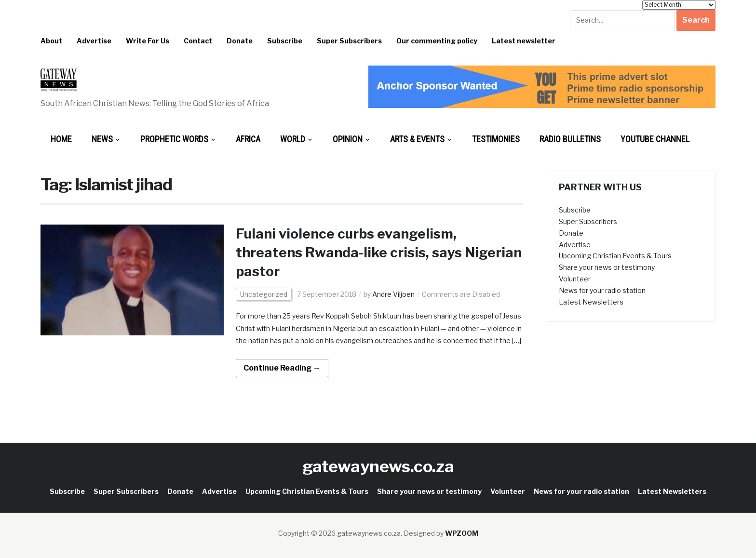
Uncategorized (264, 294)
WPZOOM (462, 533)
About (51, 41)
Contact (198, 41)
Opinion (348, 139)
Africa (248, 139)
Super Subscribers (349, 41)
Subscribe (285, 41)
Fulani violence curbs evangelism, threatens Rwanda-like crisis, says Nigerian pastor (379, 252)
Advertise (94, 41)
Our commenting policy (437, 41)
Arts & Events (417, 139)
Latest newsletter (524, 41)
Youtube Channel (655, 139)
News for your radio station (602, 290)
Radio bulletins (570, 139)
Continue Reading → (282, 368)
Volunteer (575, 279)
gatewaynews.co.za (378, 466)
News (102, 139)
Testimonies (496, 139)
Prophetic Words (174, 139)
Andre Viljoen (393, 294)
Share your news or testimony (607, 267)
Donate (240, 41)
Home (61, 139)
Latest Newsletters (591, 302)
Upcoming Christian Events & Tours (615, 256)
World (293, 139)
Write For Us (148, 41)
